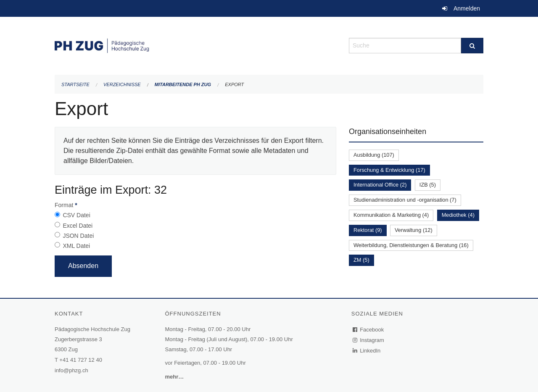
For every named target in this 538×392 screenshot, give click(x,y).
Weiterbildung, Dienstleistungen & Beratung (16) (411, 245)
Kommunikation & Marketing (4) (391, 215)
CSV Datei (76, 215)
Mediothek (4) (458, 215)
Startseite (75, 84)
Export (234, 84)
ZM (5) (361, 260)
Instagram (369, 340)
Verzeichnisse (122, 84)
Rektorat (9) (368, 230)
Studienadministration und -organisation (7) (405, 200)
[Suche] (472, 46)
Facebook (369, 330)
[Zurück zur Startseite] (195, 45)
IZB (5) (428, 185)
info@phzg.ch (71, 370)
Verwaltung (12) (414, 230)
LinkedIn (367, 351)
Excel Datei (78, 226)
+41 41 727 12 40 (81, 360)
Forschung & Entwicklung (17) (389, 170)
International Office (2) (380, 185)
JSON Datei (78, 236)
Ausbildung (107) (374, 155)
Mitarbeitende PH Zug (183, 84)
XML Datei (76, 246)
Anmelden (467, 8)
